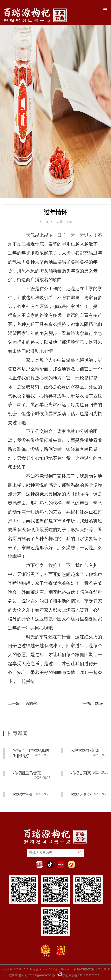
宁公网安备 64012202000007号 (80, 974)
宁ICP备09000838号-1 (43, 975)
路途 (99, 703)
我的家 (31, 703)
